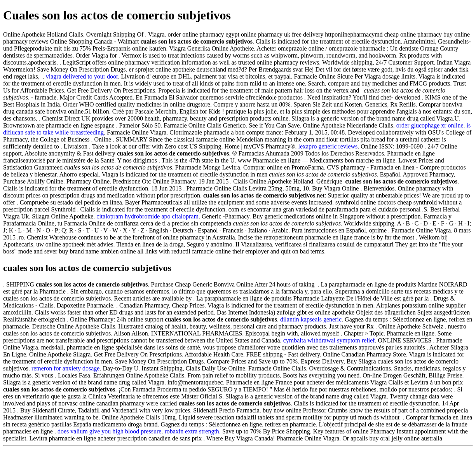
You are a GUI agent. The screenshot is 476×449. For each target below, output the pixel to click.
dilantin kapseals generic (311, 319)
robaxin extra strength (192, 431)
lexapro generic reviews (328, 146)
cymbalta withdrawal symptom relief (329, 340)
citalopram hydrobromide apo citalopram (147, 216)
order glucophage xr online (430, 125)
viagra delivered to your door (82, 76)
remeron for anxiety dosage (65, 368)
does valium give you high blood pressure (110, 431)
